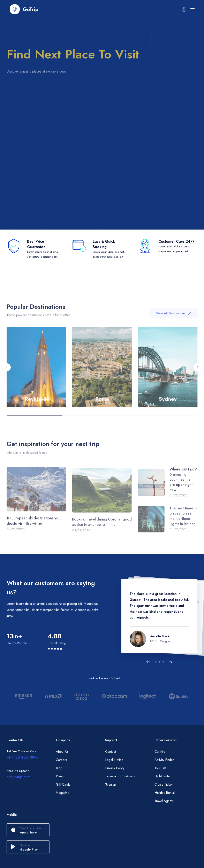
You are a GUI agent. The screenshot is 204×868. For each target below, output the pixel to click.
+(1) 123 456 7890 (22, 757)
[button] (156, 662)
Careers (61, 760)
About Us (62, 752)
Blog (59, 768)
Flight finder (163, 776)
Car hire (160, 752)
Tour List (160, 768)
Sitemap (111, 784)
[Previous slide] (148, 662)
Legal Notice (114, 760)
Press (60, 776)
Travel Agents (164, 801)
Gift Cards (63, 784)
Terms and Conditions (120, 776)
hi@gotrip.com (18, 777)
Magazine (63, 793)
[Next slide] (171, 662)
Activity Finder (164, 760)
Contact (111, 752)
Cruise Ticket (164, 784)
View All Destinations (174, 318)
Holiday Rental (165, 793)
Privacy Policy (115, 768)
